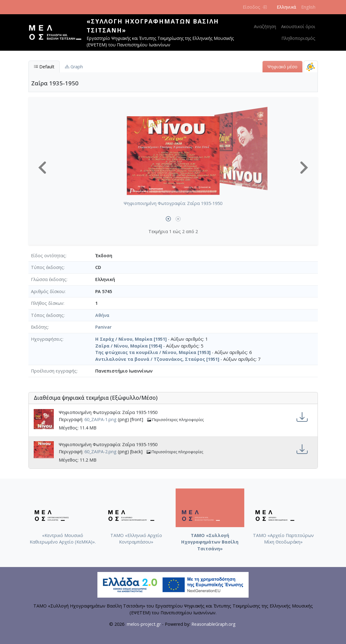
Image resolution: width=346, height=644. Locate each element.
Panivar (103, 327)
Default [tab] (44, 67)
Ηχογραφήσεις (47, 339)
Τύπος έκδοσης (47, 267)
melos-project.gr (144, 624)
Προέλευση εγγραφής (54, 371)
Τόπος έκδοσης (47, 315)
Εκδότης (39, 327)
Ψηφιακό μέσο (282, 67)
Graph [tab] (74, 67)
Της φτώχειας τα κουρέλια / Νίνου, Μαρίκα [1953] (153, 352)
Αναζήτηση (265, 26)
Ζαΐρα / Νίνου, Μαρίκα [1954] (129, 346)
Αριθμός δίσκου (48, 291)
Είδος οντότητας (48, 256)
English (308, 7)
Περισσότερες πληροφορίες (175, 420)
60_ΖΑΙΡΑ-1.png (100, 420)
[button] (42, 168)
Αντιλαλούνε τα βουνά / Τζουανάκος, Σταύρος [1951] (157, 359)
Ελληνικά (286, 7)
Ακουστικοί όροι (298, 26)
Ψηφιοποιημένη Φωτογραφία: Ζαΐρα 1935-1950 (173, 203)
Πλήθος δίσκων (47, 303)
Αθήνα (102, 315)
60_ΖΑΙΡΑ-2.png (100, 452)
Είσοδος (255, 7)
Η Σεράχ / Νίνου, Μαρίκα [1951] (131, 339)
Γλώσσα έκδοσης (49, 279)
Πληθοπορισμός (298, 38)
